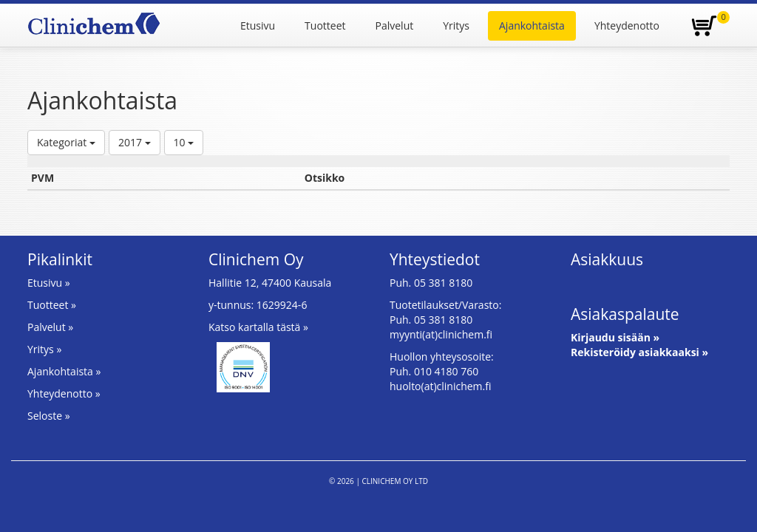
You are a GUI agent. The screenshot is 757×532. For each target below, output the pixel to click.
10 (184, 142)
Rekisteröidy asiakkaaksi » (639, 352)
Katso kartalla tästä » (258, 327)
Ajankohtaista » (64, 371)
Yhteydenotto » (64, 393)
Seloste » (49, 416)
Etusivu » (49, 283)
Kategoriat (66, 142)
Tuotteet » (52, 305)
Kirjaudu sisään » (615, 337)
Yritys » (44, 349)
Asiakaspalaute (625, 314)
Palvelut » (50, 327)
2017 (135, 142)
